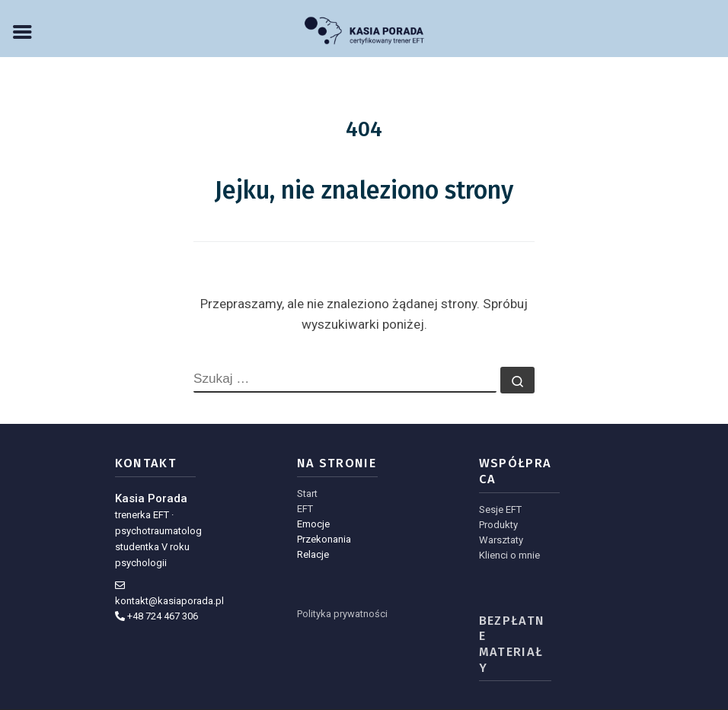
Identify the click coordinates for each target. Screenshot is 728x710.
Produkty (498, 525)
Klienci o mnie (509, 555)
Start (307, 493)
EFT (305, 509)
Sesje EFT (500, 509)
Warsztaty (501, 540)
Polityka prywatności (342, 614)
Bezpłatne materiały (512, 644)
